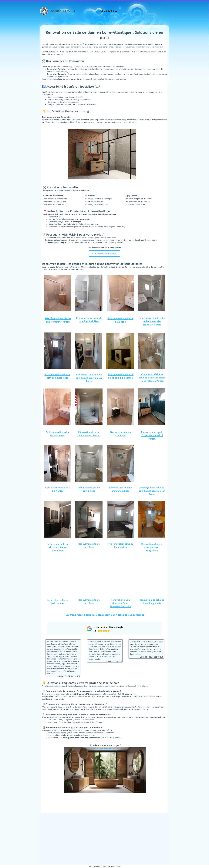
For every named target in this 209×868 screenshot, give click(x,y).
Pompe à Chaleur (148, 837)
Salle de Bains (145, 813)
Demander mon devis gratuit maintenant (105, 748)
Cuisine (142, 820)
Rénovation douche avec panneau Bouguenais (152, 547)
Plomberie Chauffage (147, 823)
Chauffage (145, 830)
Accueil (142, 809)
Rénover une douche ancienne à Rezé (121, 489)
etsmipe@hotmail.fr (51, 826)
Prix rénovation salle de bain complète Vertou (58, 320)
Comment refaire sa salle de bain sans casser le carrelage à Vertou (152, 378)
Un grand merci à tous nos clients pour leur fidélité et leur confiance (105, 615)
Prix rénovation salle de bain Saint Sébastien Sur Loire (89, 378)
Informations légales (147, 841)
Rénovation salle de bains (151, 816)
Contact (142, 845)
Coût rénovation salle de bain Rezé (57, 434)
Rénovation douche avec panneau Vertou (89, 434)
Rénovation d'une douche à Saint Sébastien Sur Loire (120, 603)
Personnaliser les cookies (112, 866)
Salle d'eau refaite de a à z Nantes (58, 489)
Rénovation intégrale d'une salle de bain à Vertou (152, 435)
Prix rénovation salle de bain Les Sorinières (89, 320)
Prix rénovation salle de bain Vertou (121, 545)
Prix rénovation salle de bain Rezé (121, 320)
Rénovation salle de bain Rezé (120, 434)
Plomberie (145, 826)
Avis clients (144, 848)
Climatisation (146, 833)
